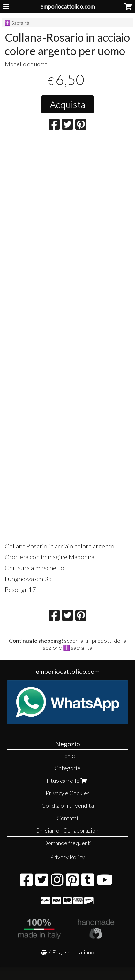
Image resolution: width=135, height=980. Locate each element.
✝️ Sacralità (17, 23)
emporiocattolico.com (67, 6)
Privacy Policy (67, 857)
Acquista (67, 104)
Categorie (67, 768)
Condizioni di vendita (68, 805)
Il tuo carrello (67, 781)
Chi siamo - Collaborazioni (68, 830)
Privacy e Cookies (68, 793)
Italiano (85, 952)
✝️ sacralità (78, 648)
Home (67, 756)
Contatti (67, 818)
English (61, 952)
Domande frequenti (67, 843)
